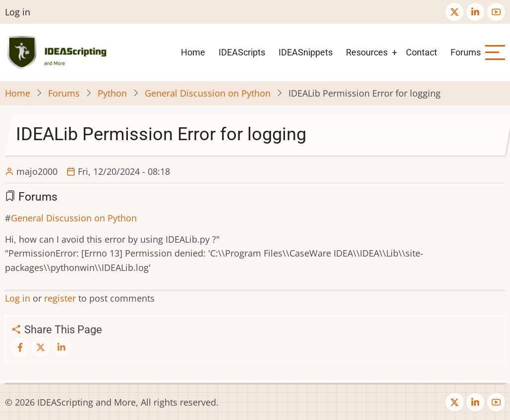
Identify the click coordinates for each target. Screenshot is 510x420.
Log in (18, 12)
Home (193, 52)
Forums (466, 52)
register (60, 298)
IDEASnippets (306, 52)
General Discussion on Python (208, 93)
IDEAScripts (242, 52)
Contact (422, 52)
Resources (367, 52)
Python (112, 93)
